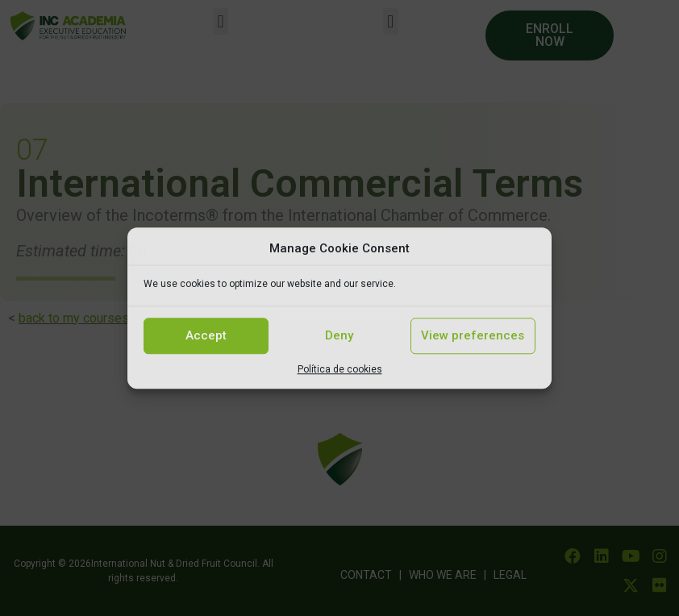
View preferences (473, 335)
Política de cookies (340, 369)
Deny (339, 335)
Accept (206, 335)
